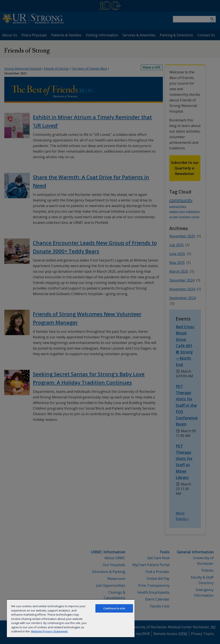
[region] (71, 618)
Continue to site (114, 608)
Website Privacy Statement (49, 631)
